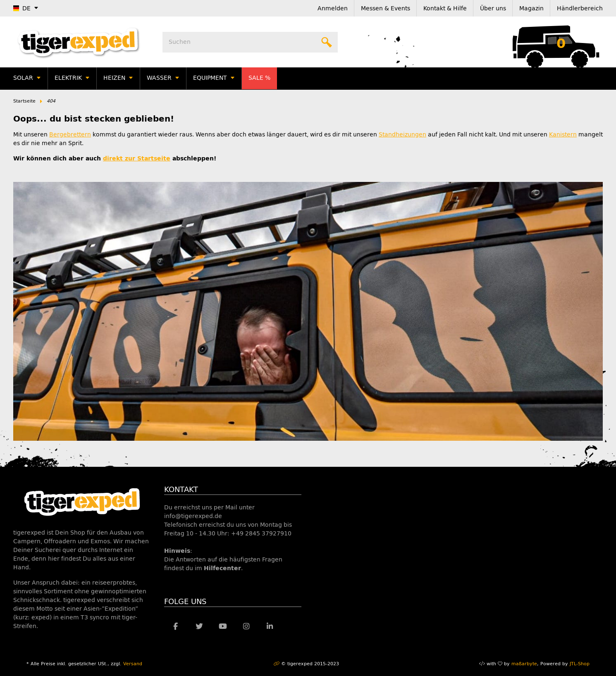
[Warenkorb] (561, 42)
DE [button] (22, 8)
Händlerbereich (580, 8)
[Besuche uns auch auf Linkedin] (270, 626)
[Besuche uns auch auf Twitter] (199, 626)
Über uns (493, 8)
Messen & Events (386, 8)
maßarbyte (524, 664)
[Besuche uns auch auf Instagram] (246, 626)
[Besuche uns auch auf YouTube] (223, 626)
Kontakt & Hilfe (445, 8)
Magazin (531, 8)
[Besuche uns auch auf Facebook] (176, 626)
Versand (133, 664)
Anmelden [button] (333, 8)
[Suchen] (250, 42)
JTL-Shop (580, 664)
